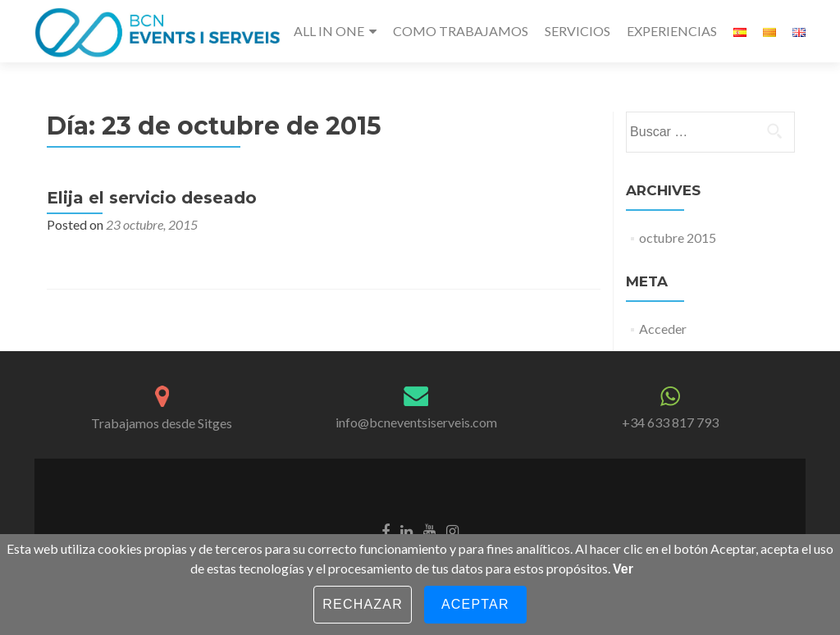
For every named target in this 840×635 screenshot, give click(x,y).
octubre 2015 (678, 238)
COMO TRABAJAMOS (461, 31)
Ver (623, 569)
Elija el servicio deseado (152, 198)
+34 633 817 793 (670, 422)
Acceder (663, 329)
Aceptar (475, 604)
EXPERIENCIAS (672, 31)
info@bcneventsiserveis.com (416, 422)
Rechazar (363, 604)
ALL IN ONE (329, 31)
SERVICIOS (577, 31)
